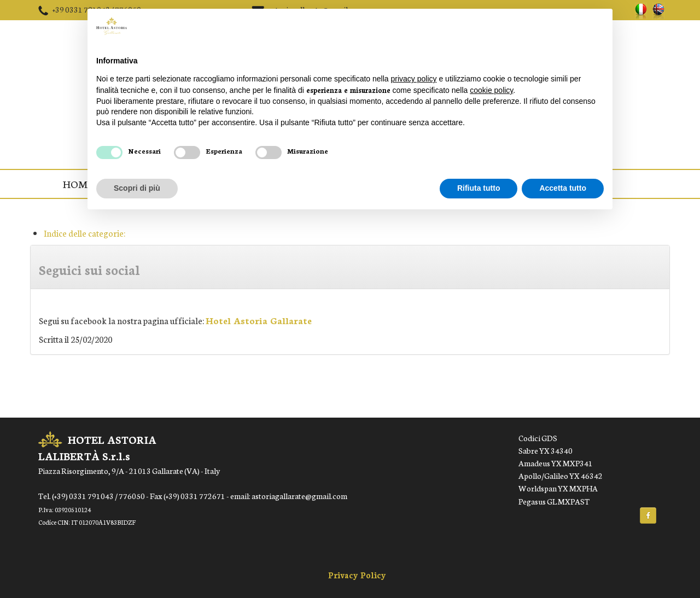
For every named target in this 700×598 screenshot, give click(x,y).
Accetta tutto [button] (563, 188)
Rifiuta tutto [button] (479, 188)
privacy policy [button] (414, 79)
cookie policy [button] (491, 90)
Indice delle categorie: (84, 233)
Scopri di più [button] (137, 188)
